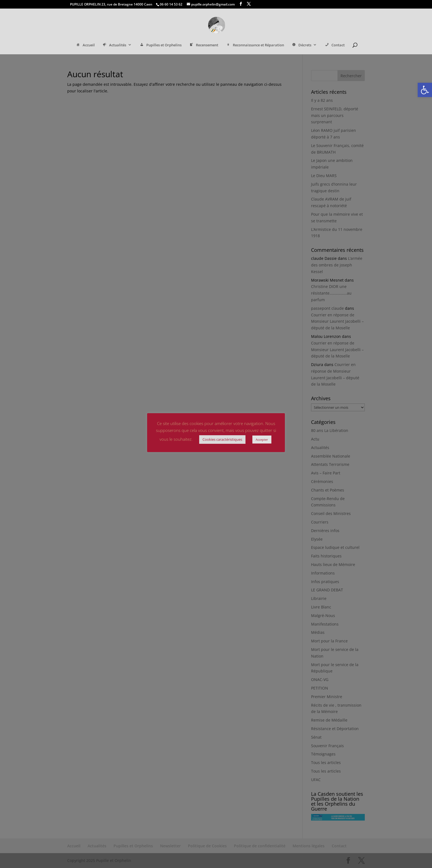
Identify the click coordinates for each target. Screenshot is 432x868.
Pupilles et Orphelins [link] (160, 46)
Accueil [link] (85, 46)
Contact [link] (334, 46)
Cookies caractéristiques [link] (222, 439)
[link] (425, 90)
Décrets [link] (301, 46)
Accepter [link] (262, 440)
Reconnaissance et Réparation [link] (255, 46)
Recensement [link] (204, 46)
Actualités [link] (114, 46)
